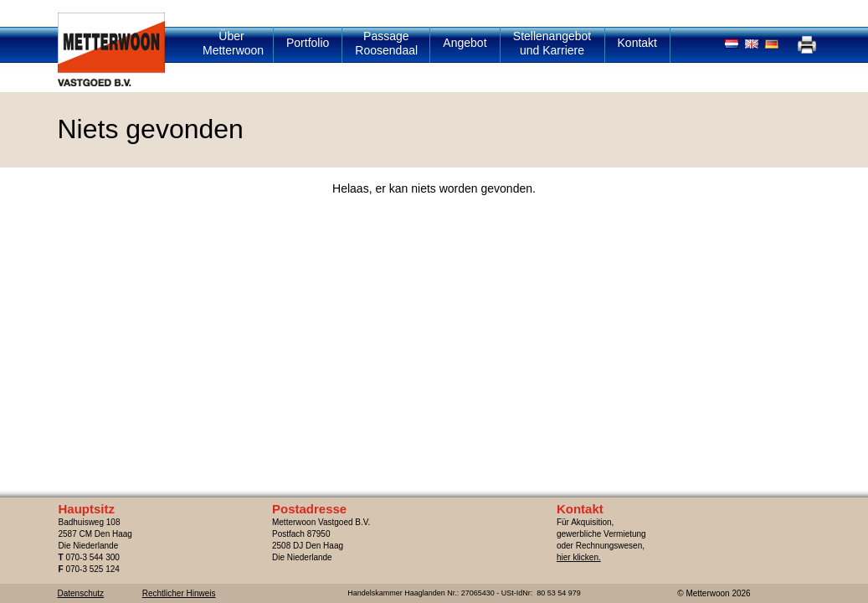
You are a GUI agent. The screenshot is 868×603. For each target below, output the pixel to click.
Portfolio (308, 43)
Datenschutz (81, 593)
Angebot (465, 43)
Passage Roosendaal (386, 43)
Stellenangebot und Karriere (552, 43)
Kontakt (637, 43)
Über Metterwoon (233, 43)
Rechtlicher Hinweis (179, 593)
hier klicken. (579, 557)
